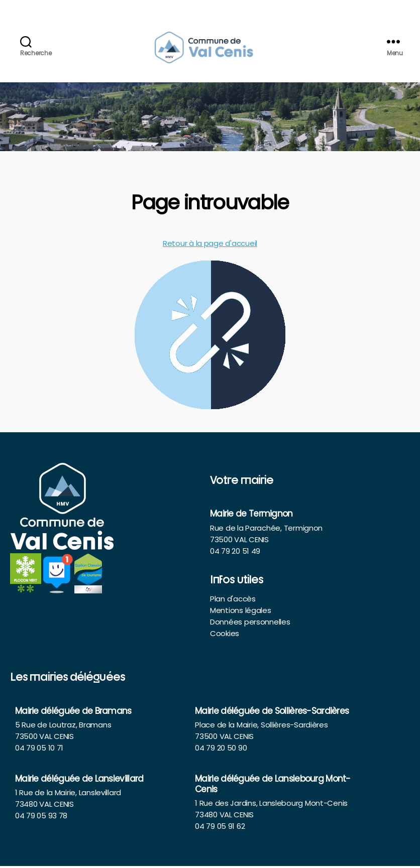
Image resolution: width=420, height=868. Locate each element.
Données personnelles (250, 624)
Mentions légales (241, 612)
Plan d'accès (233, 601)
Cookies (225, 635)
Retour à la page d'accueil (210, 245)
